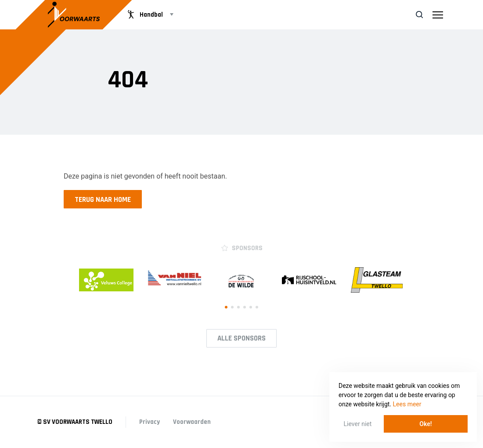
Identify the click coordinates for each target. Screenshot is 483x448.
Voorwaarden (192, 422)
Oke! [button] (425, 424)
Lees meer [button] (407, 404)
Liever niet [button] (358, 424)
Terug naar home (103, 200)
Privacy (150, 422)
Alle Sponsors (241, 338)
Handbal (144, 14)
